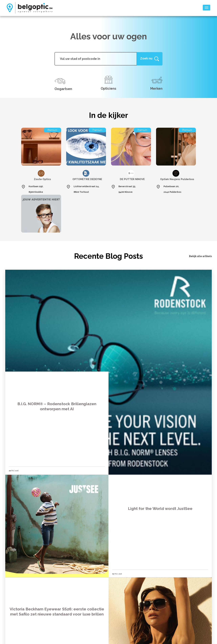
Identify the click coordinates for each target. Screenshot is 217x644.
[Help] (150, 59)
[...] (96, 59)
